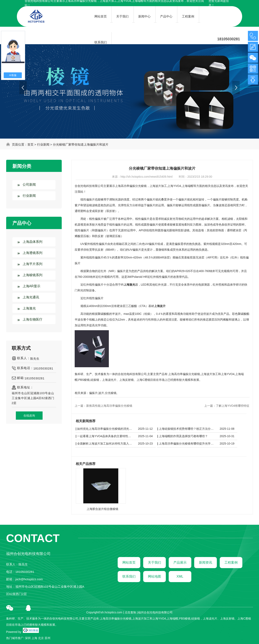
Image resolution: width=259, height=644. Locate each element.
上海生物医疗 (33, 319)
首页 (30, 144)
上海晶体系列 (33, 242)
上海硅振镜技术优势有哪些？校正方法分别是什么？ (187, 429)
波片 (101, 393)
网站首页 (129, 562)
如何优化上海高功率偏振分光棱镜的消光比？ (105, 429)
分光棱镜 (111, 393)
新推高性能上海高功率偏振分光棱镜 (109, 406)
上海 (34, 638)
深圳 (28, 638)
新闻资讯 (206, 562)
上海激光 (29, 308)
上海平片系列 (33, 264)
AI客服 (13, 75)
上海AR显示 (31, 286)
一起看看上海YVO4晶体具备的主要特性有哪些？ (105, 436)
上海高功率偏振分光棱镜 (131, 186)
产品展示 (180, 562)
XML (180, 576)
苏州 (48, 638)
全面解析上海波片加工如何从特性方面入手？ (105, 444)
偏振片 (93, 393)
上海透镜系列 (33, 253)
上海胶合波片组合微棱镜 (102, 509)
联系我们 (129, 576)
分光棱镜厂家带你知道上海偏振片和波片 (81, 144)
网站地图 (154, 576)
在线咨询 (29, 416)
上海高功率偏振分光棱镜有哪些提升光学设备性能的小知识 (187, 444)
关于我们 (154, 562)
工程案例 (231, 562)
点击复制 (130, 612)
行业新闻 (43, 144)
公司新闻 (29, 185)
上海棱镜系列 (33, 275)
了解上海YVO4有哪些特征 (233, 406)
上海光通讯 (31, 297)
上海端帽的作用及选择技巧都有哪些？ (183, 436)
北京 (41, 638)
